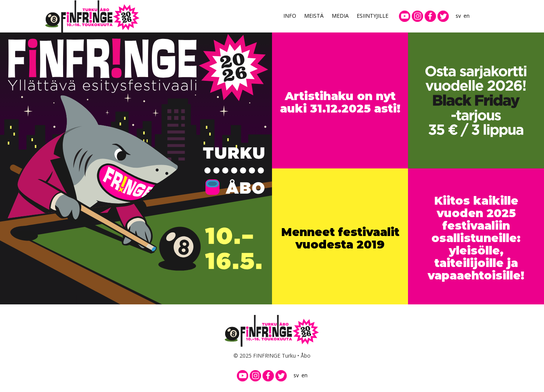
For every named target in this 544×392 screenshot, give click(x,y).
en (467, 16)
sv (458, 16)
